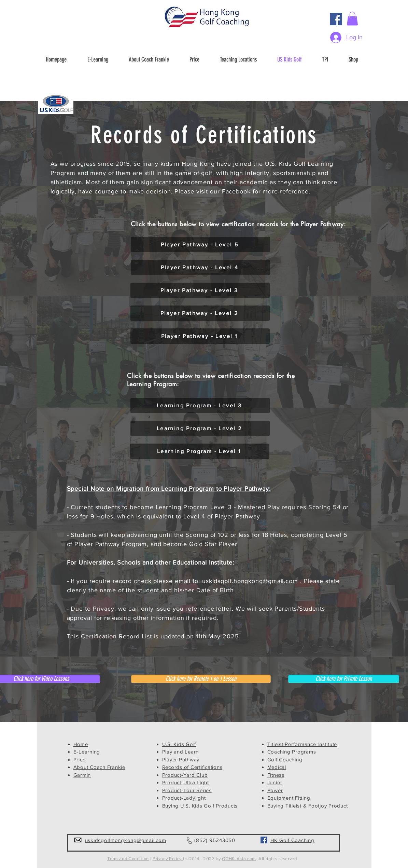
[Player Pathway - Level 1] (200, 336)
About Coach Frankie (99, 767)
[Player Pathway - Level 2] (200, 313)
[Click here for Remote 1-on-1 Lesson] (201, 679)
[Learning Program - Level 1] (200, 451)
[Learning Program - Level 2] (200, 428)
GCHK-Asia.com (239, 859)
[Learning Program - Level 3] (200, 405)
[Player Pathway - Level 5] (200, 245)
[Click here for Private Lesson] (344, 679)
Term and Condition (128, 859)
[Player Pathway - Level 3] (200, 290)
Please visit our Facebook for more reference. (242, 191)
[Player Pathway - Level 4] (200, 267)
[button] (352, 19)
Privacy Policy (168, 859)
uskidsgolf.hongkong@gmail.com (250, 581)
